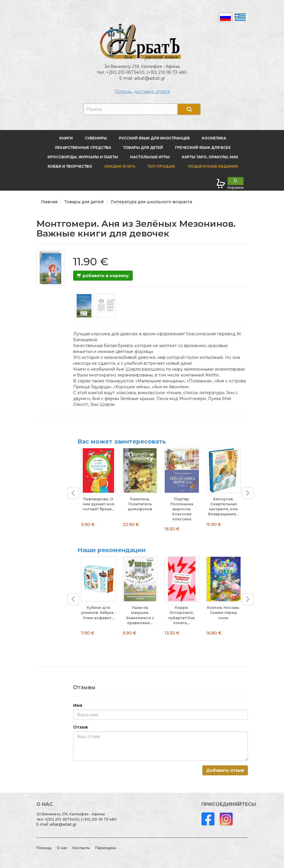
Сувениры (96, 138)
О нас (62, 848)
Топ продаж (161, 166)
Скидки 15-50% (120, 166)
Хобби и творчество (70, 166)
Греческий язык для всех (203, 148)
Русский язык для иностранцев (154, 138)
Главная (49, 202)
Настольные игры (150, 157)
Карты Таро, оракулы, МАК (210, 157)
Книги (66, 138)
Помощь (44, 848)
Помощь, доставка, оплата (142, 91)
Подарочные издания (212, 166)
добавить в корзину (103, 276)
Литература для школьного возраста (151, 202)
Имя (78, 705)
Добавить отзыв (225, 770)
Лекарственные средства (83, 148)
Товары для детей (143, 148)
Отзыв (80, 727)
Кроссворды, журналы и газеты (83, 157)
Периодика (106, 848)
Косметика (214, 138)
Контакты (81, 848)
